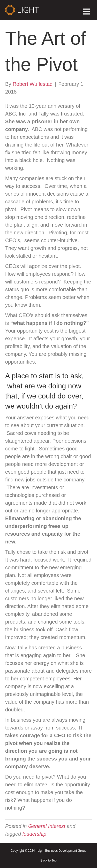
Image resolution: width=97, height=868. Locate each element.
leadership (34, 834)
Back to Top (48, 861)
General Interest (47, 826)
